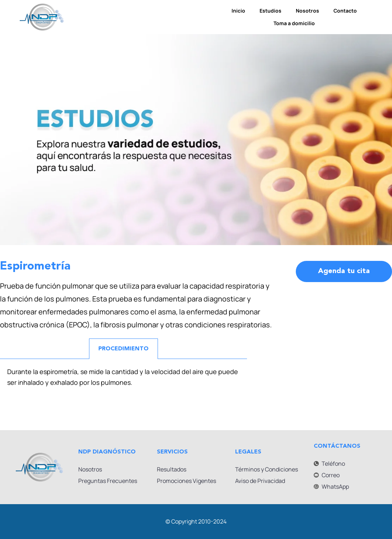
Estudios (270, 11)
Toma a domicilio (294, 23)
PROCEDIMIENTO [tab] (123, 349)
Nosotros (307, 11)
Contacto (345, 11)
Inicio (238, 11)
